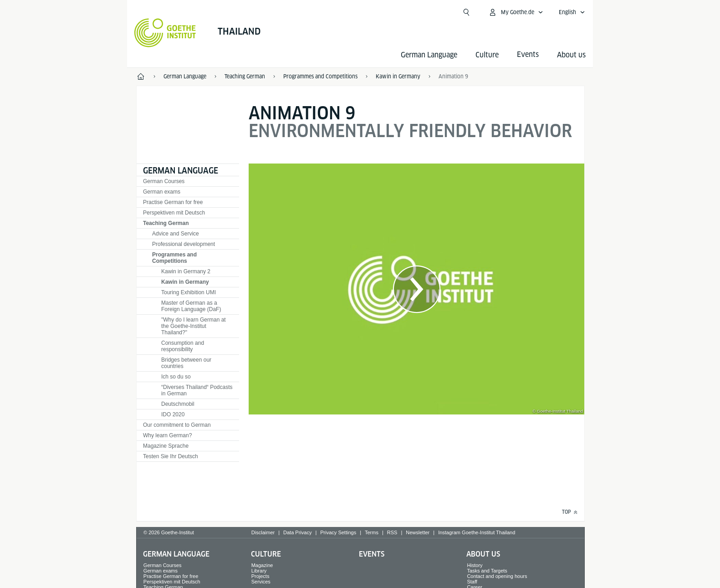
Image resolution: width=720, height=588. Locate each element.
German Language (429, 55)
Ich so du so (176, 377)
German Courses (164, 181)
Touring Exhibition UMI (189, 292)
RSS (392, 532)
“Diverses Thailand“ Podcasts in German (197, 390)
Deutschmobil (178, 404)
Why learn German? (167, 435)
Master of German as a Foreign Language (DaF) (191, 306)
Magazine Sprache (166, 446)
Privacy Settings (338, 532)
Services (261, 582)
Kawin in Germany (185, 282)
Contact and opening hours (497, 576)
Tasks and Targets (487, 571)
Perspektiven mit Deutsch (174, 213)
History (475, 565)
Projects (260, 576)
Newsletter (418, 532)
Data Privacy (297, 532)
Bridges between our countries (186, 363)
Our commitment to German (177, 425)
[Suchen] (466, 12)
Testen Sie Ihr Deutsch (171, 456)
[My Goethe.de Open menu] (516, 12)
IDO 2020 (173, 414)
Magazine (262, 565)
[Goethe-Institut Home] (165, 33)
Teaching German (166, 223)
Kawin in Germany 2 (186, 271)
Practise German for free (173, 202)
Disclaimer (263, 532)
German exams (162, 192)
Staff (472, 582)
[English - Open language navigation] (572, 12)
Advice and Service (176, 234)
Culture (487, 55)
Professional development (184, 244)
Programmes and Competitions (174, 258)
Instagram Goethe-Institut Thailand (477, 532)
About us (571, 55)
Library (259, 571)
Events (372, 554)
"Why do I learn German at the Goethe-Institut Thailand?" (194, 326)
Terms (372, 532)
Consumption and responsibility (183, 346)
